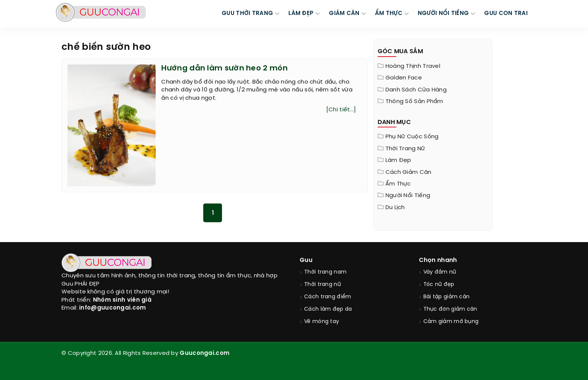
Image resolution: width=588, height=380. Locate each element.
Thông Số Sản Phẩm (414, 102)
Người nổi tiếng (408, 196)
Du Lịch (395, 208)
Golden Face (404, 78)
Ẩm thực (398, 184)
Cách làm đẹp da (328, 309)
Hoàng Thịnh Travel (413, 66)
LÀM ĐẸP (301, 13)
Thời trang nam (325, 272)
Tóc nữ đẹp (439, 285)
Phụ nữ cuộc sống (412, 137)
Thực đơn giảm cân (450, 309)
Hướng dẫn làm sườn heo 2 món (224, 68)
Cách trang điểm (328, 297)
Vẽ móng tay (322, 322)
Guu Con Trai (506, 13)
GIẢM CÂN (344, 13)
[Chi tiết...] (341, 110)
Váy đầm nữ (440, 272)
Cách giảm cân (409, 172)
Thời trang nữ (405, 149)
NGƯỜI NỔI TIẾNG (443, 13)
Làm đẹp (398, 160)
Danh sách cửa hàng (416, 90)
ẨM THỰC (389, 13)
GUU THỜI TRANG (247, 13)
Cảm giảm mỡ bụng (451, 322)
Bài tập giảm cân (447, 297)
